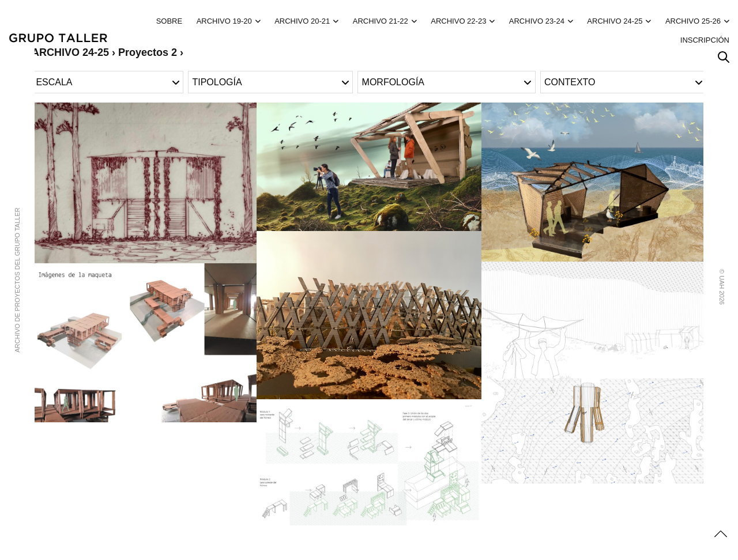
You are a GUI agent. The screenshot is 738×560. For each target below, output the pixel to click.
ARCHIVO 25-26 (693, 21)
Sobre (170, 21)
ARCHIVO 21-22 (381, 21)
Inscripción (705, 40)
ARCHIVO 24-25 (615, 21)
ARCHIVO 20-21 (302, 21)
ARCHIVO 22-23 (458, 21)
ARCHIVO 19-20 (224, 21)
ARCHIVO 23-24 (537, 21)
